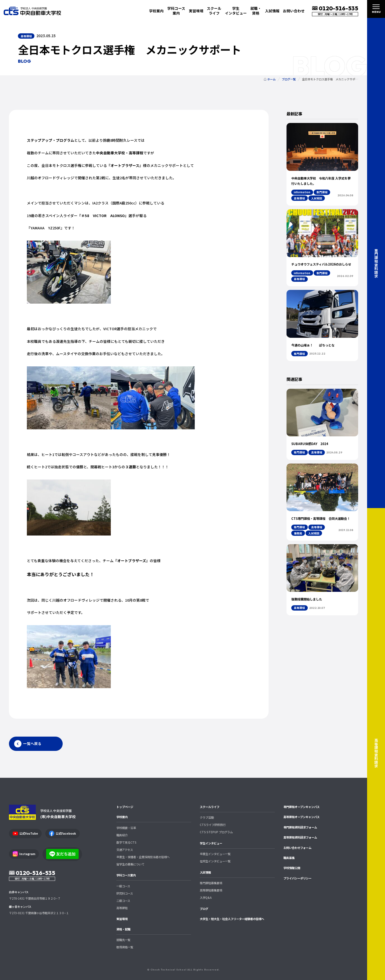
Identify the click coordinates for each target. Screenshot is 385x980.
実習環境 (196, 11)
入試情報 (205, 872)
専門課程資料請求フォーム (300, 827)
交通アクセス (125, 850)
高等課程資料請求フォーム (300, 837)
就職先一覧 (123, 940)
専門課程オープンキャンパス (301, 807)
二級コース (123, 901)
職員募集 (289, 858)
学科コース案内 (126, 875)
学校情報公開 (292, 868)
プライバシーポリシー (297, 878)
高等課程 (122, 908)
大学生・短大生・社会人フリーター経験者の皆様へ (232, 919)
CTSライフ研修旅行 (213, 825)
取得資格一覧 (125, 947)
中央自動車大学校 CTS (32, 11)
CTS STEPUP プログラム (216, 832)
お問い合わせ (294, 11)
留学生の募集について (130, 864)
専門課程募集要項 (211, 883)
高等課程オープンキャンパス (301, 817)
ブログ (204, 909)
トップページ (125, 807)
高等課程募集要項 (211, 890)
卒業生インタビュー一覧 (215, 854)
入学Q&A (206, 898)
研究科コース (125, 893)
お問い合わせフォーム (297, 848)
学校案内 (122, 817)
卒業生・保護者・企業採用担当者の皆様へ (143, 857)
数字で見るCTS (126, 842)
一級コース (123, 886)
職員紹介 (122, 835)
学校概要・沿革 (126, 828)
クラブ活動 (207, 817)
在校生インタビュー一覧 (215, 861)
